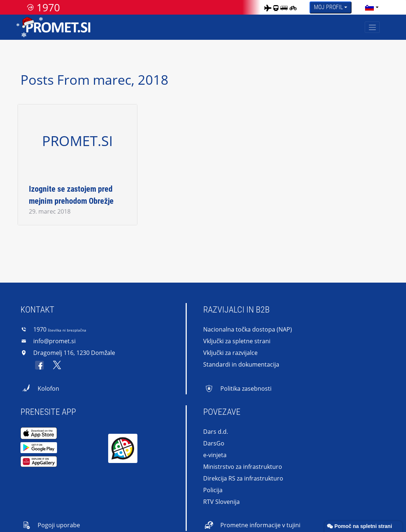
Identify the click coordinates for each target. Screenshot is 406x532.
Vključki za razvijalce (230, 353)
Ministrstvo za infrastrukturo (243, 467)
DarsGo (214, 443)
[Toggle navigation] (372, 27)
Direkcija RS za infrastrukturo (243, 478)
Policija (213, 490)
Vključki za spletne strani (237, 341)
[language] (369, 7)
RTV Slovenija (221, 502)
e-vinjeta (215, 455)
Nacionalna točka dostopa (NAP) (248, 329)
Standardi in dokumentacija (241, 364)
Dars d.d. (216, 432)
